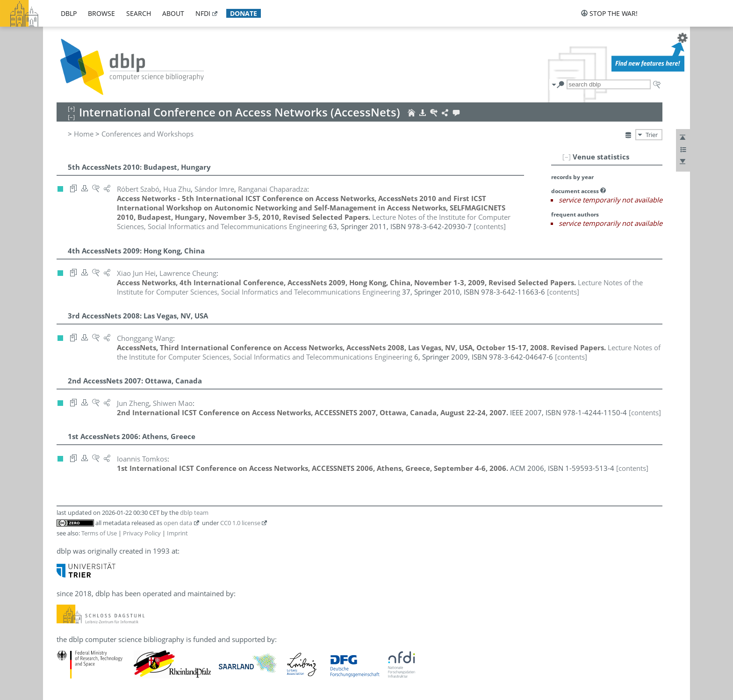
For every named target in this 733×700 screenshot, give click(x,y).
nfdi (203, 13)
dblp (69, 13)
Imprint (177, 533)
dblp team (194, 512)
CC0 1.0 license (240, 523)
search (139, 13)
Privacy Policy (142, 533)
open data (178, 523)
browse (101, 13)
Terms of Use (99, 533)
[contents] (490, 226)
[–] (567, 157)
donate (244, 13)
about (173, 13)
